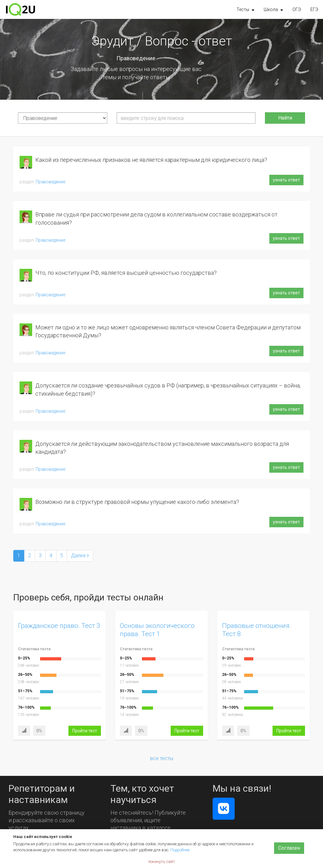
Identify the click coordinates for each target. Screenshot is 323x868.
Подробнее (180, 850)
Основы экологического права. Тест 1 (157, 630)
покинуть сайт (162, 862)
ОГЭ (297, 9)
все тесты (162, 758)
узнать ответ (286, 180)
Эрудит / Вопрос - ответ (161, 41)
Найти (285, 118)
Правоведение (50, 182)
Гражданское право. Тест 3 (59, 626)
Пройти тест (85, 731)
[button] (245, 9)
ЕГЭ (314, 9)
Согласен (289, 848)
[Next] (80, 556)
